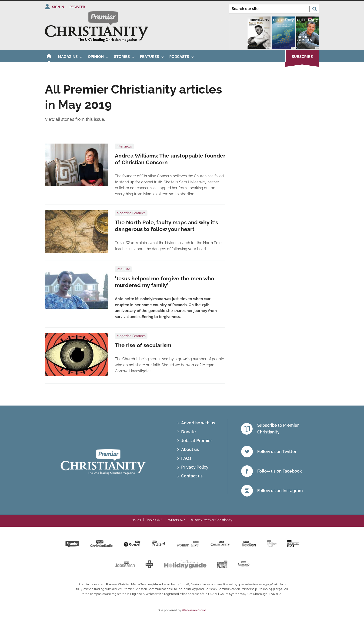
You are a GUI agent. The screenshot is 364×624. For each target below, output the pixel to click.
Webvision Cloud (194, 610)
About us (190, 449)
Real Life (123, 269)
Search (314, 9)
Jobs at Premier (197, 441)
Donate (189, 432)
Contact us (192, 476)
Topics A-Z (154, 520)
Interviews (124, 146)
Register (77, 7)
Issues (136, 520)
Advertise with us (198, 423)
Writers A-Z (177, 520)
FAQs (186, 458)
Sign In (58, 7)
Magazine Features (131, 213)
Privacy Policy (195, 467)
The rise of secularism (143, 345)
